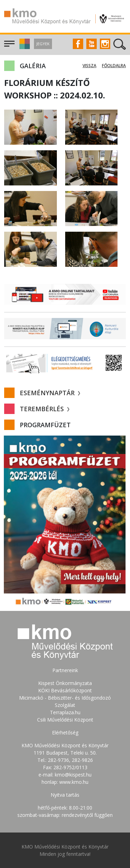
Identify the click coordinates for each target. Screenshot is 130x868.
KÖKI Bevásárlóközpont (65, 690)
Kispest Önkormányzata (65, 683)
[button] (24, 47)
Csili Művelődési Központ (65, 720)
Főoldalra (114, 66)
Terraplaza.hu (65, 712)
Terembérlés (45, 409)
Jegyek (43, 44)
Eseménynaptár (50, 393)
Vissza (89, 66)
